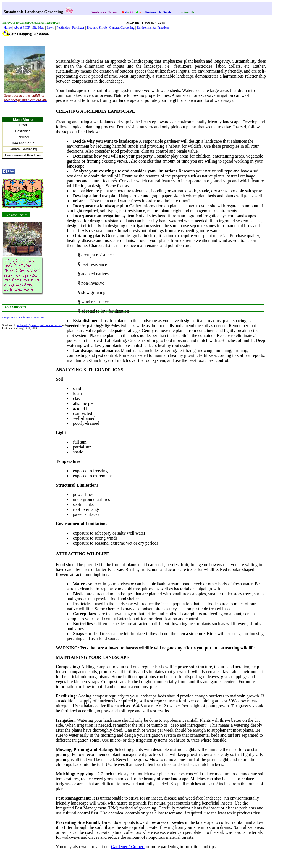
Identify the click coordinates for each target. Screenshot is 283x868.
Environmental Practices (153, 28)
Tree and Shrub (97, 28)
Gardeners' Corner (128, 847)
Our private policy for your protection (23, 318)
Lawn (50, 28)
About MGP (22, 28)
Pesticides (63, 28)
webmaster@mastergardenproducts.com (39, 325)
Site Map (38, 28)
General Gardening (122, 28)
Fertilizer (78, 28)
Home (8, 28)
